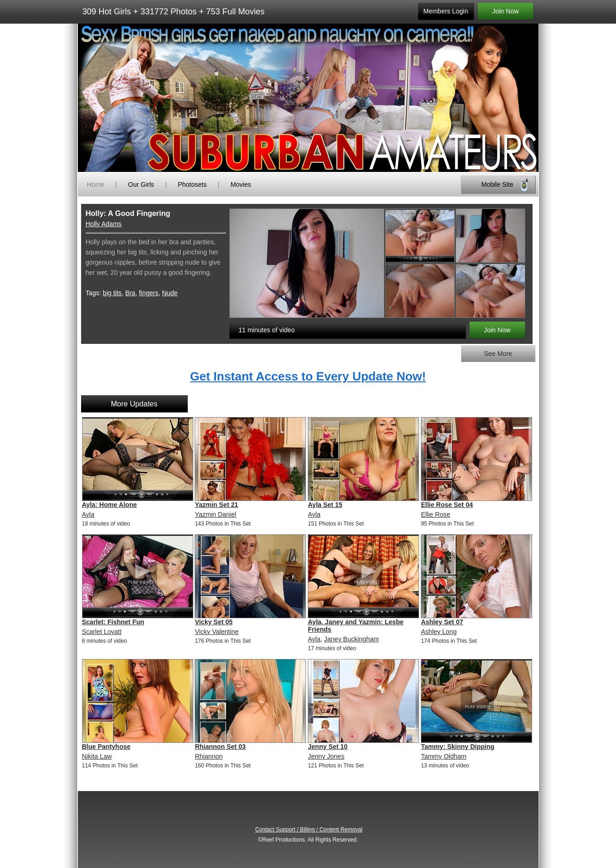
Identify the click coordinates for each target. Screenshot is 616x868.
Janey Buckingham (351, 639)
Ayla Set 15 (325, 505)
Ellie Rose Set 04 (447, 505)
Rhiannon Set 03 (220, 747)
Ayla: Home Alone (110, 505)
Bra (130, 293)
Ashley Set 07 (442, 622)
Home (96, 184)
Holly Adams (104, 224)
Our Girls (141, 184)
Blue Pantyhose (106, 747)
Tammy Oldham (444, 756)
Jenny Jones (326, 756)
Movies (241, 184)
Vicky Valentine (216, 632)
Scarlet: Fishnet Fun (113, 622)
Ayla (88, 514)
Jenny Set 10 (328, 747)
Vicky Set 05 (213, 622)
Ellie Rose (435, 514)
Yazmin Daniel (215, 514)
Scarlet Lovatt (102, 632)
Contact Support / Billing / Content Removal (308, 830)
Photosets (192, 184)
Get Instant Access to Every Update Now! (308, 376)
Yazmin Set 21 (216, 505)
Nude (170, 293)
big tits (112, 293)
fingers (149, 293)
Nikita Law (97, 756)
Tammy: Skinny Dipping (457, 747)
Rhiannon (209, 756)
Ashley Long (439, 632)
